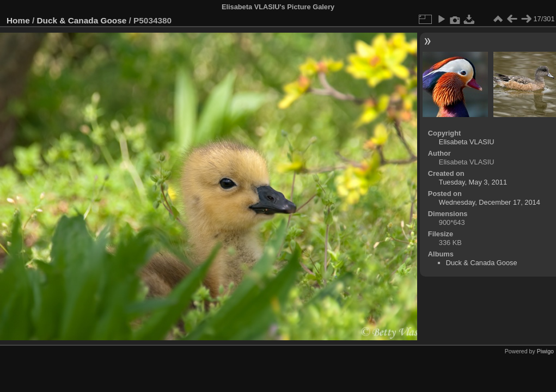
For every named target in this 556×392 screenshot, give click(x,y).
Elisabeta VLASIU (467, 142)
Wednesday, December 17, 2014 (490, 202)
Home (18, 20)
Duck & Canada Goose (82, 20)
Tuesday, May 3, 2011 (473, 182)
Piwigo (545, 351)
